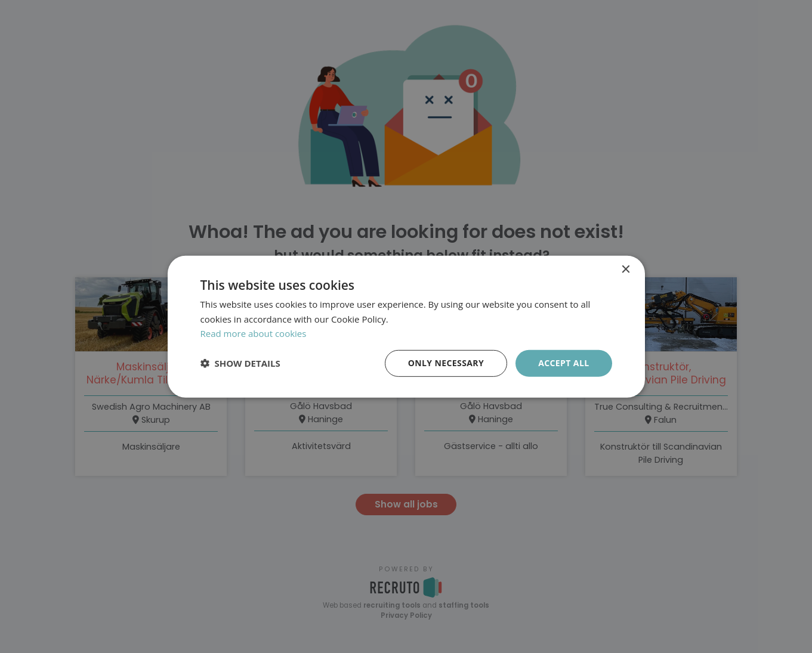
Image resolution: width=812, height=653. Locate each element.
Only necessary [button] (446, 363)
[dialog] (406, 326)
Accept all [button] (564, 363)
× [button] (626, 269)
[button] (240, 363)
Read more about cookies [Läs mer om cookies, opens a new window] (254, 333)
